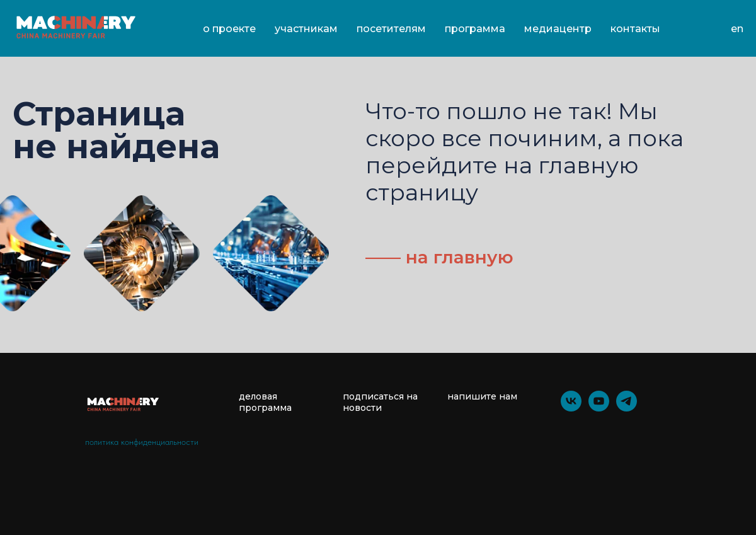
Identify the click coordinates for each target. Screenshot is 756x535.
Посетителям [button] (391, 29)
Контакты (635, 29)
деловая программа (265, 402)
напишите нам (482, 396)
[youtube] (599, 408)
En (737, 29)
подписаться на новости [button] (380, 402)
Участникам (306, 29)
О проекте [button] (229, 29)
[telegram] (627, 408)
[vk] (571, 408)
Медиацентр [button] (558, 29)
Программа (475, 29)
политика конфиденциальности (142, 442)
